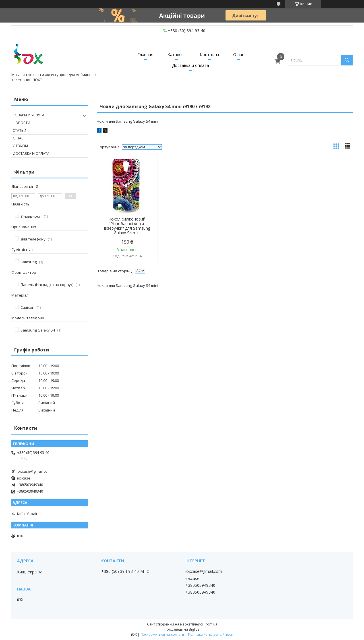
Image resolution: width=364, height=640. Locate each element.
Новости (21, 123)
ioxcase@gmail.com (34, 471)
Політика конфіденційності (211, 634)
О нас (239, 54)
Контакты (209, 54)
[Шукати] (347, 60)
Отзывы (20, 146)
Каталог (175, 54)
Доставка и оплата (191, 65)
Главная (145, 54)
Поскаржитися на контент (162, 634)
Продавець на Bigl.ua (182, 629)
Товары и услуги (28, 115)
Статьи (19, 130)
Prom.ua (210, 624)
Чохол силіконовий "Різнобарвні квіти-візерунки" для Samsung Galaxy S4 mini (127, 226)
